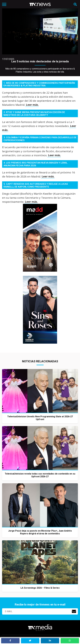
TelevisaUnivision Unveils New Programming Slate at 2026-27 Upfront (40, 418)
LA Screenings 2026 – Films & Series (40, 588)
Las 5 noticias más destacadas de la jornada (40, 61)
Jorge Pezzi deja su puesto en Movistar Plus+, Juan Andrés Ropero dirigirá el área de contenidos (40, 532)
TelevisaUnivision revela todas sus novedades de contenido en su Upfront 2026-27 (40, 475)
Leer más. (32, 105)
